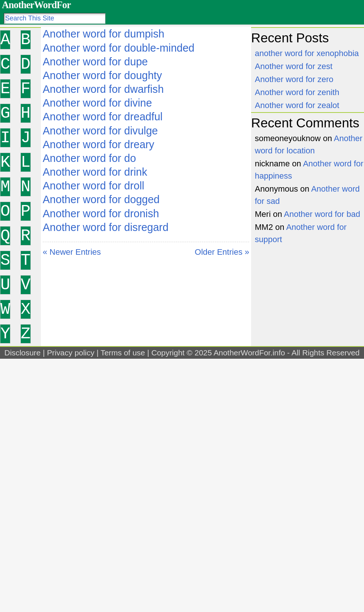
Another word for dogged (101, 199)
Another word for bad (322, 214)
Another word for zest (294, 66)
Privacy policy (71, 353)
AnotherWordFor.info (249, 353)
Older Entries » (222, 252)
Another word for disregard (106, 227)
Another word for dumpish (103, 34)
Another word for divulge (100, 131)
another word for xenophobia (307, 53)
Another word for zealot (297, 105)
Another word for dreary (98, 144)
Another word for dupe (95, 62)
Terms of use (123, 353)
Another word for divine (97, 103)
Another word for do (89, 158)
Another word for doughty (102, 75)
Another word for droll (93, 186)
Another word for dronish (101, 214)
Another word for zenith (297, 92)
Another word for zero (294, 79)
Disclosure (23, 353)
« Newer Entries (72, 252)
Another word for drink (95, 172)
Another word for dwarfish (103, 89)
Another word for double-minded (119, 48)
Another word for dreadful (103, 117)
